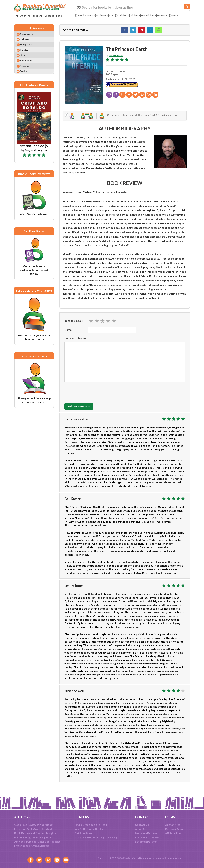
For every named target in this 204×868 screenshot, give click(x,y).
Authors (25, 16)
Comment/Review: (76, 341)
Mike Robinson (118, 57)
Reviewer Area (174, 829)
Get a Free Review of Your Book (33, 825)
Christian (126, 15)
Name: (68, 333)
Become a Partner (146, 842)
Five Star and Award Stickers (32, 846)
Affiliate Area (173, 833)
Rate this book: (74, 324)
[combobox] (132, 7)
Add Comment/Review (86, 410)
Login (59, 16)
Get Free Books (84, 833)
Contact (49, 16)
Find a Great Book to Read (91, 825)
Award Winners (85, 15)
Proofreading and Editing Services (35, 837)
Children (104, 15)
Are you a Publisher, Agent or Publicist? (38, 842)
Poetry (80, 18)
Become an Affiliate (147, 837)
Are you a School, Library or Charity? (97, 837)
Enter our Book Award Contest (33, 829)
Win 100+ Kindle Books (89, 829)
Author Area (173, 825)
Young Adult (30, 49)
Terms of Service (176, 858)
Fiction (140, 15)
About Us (141, 829)
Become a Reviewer (147, 833)
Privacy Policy (153, 858)
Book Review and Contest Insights (35, 833)
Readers (37, 16)
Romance (172, 15)
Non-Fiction (156, 15)
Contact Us (142, 825)
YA (115, 15)
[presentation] (92, 395)
